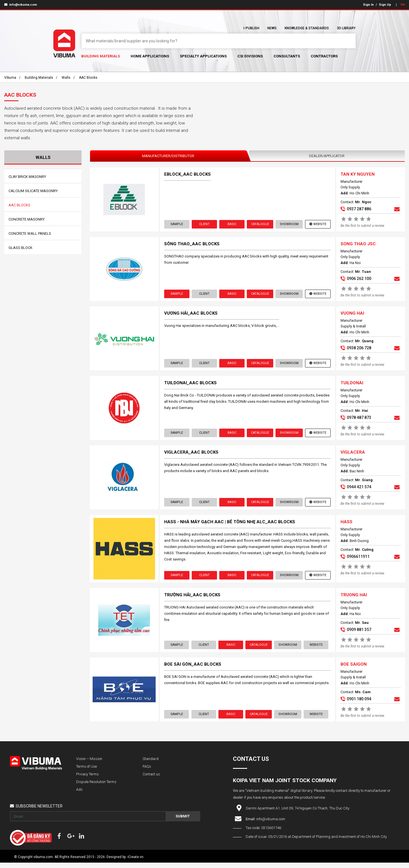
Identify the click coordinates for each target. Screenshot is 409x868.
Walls (66, 78)
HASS (346, 526)
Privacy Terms (87, 779)
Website (318, 224)
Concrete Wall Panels (30, 233)
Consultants (287, 56)
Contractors (324, 56)
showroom (289, 224)
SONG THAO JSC (358, 245)
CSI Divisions (250, 56)
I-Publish (251, 28)
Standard (151, 764)
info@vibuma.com (21, 5)
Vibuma (10, 78)
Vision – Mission (89, 764)
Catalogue (260, 224)
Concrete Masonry (27, 219)
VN (403, 5)
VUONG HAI (352, 315)
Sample (177, 224)
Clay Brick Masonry (27, 177)
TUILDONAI (352, 385)
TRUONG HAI (353, 599)
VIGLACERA (352, 455)
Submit (183, 822)
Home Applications (150, 56)
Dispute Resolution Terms (96, 787)
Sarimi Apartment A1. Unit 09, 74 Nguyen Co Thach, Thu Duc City (298, 814)
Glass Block (20, 248)
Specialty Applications (203, 56)
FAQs (147, 772)
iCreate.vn (135, 862)
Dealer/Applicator (327, 156)
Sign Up (385, 5)
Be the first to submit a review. (362, 226)
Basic (232, 224)
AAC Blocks (88, 78)
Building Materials (101, 56)
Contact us (151, 779)
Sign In (368, 5)
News (272, 28)
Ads (79, 795)
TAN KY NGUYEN (357, 175)
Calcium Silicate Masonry (33, 191)
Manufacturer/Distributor (168, 156)
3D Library (346, 28)
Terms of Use (86, 772)
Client (204, 224)
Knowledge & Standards (307, 28)
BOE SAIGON (353, 669)
